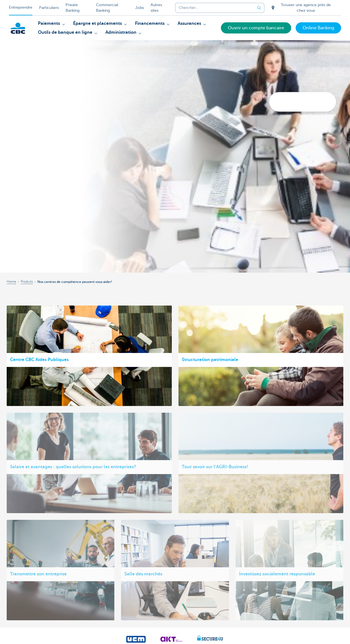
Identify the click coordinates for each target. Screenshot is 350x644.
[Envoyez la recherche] (259, 8)
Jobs (140, 8)
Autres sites (156, 8)
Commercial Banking (107, 8)
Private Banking (73, 8)
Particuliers (49, 8)
